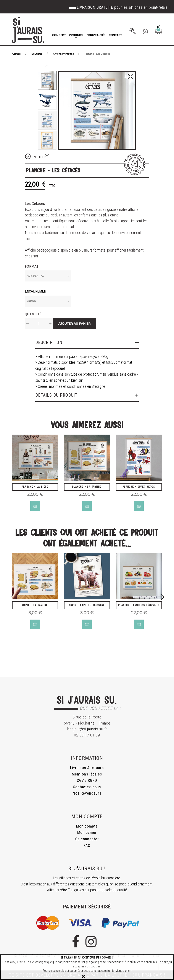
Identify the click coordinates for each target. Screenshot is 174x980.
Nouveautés (96, 35)
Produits (76, 35)
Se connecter (87, 839)
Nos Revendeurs (87, 793)
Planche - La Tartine (87, 487)
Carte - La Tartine (35, 606)
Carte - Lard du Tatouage (87, 606)
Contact (115, 35)
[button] (145, 31)
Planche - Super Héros (139, 487)
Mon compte (87, 826)
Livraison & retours (87, 768)
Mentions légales (87, 774)
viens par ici (123, 971)
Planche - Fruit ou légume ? (139, 606)
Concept (59, 35)
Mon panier (87, 833)
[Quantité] (39, 323)
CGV (80, 781)
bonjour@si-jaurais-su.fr (87, 729)
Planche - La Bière (35, 487)
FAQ (87, 845)
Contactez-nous (87, 787)
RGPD (93, 781)
